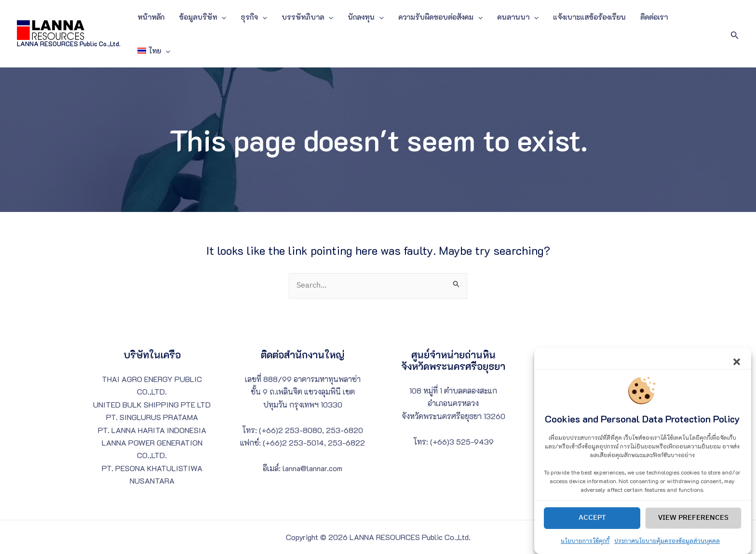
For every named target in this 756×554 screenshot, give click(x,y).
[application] (222, 17)
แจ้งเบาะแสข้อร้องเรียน (589, 17)
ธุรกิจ (254, 17)
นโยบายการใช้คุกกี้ (585, 548)
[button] (737, 368)
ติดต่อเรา (654, 17)
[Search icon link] (735, 34)
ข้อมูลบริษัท (202, 17)
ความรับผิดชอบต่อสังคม (440, 17)
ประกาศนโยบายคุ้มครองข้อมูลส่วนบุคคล (667, 548)
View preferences (693, 526)
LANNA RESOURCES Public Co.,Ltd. (69, 44)
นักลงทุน (366, 17)
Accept (592, 526)
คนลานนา (518, 17)
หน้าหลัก (151, 17)
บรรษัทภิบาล (307, 17)
